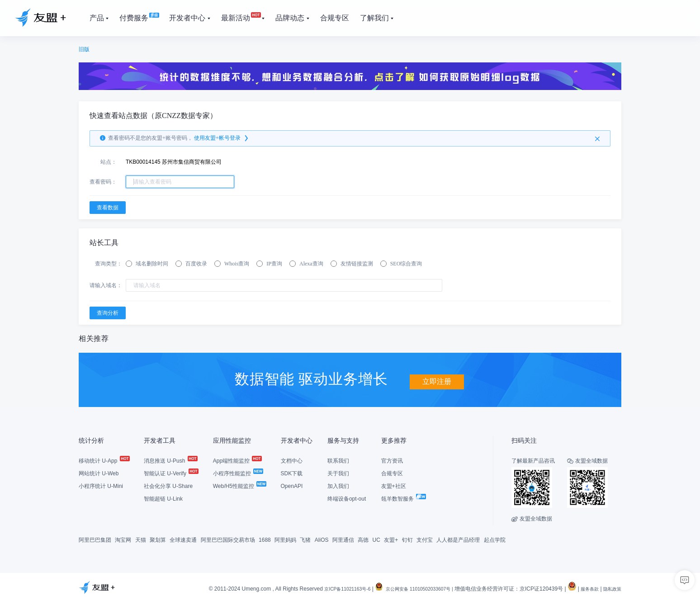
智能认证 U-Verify (171, 473)
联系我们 (338, 460)
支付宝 (425, 539)
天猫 (141, 539)
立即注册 (437, 378)
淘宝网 (123, 539)
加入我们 (338, 485)
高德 (363, 539)
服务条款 (584, 588)
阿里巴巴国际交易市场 (228, 539)
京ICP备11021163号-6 (324, 588)
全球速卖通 (183, 539)
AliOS (322, 539)
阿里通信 (343, 539)
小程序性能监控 (238, 473)
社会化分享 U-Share (168, 485)
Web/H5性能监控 (239, 485)
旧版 (84, 49)
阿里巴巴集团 (95, 539)
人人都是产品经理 (458, 539)
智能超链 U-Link (163, 498)
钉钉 (407, 539)
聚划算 (158, 539)
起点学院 (495, 539)
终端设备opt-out (347, 498)
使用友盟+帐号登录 (222, 138)
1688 (265, 539)
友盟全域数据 (532, 518)
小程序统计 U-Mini (101, 485)
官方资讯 (392, 460)
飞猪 (305, 539)
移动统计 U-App (104, 460)
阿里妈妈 (285, 539)
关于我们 (338, 473)
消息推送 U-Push (170, 460)
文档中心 (292, 460)
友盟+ (391, 539)
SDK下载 (292, 473)
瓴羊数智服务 (403, 498)
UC (376, 539)
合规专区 (392, 473)
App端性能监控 (237, 460)
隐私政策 (610, 588)
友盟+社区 (394, 485)
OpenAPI (292, 485)
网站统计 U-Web (99, 473)
